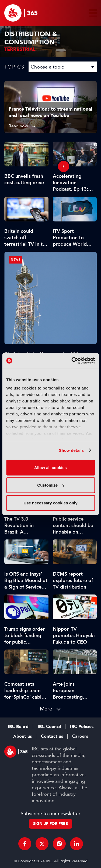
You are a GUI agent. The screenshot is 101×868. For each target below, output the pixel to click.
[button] (92, 13)
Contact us (52, 736)
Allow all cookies (50, 467)
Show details (72, 450)
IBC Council (49, 727)
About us (22, 736)
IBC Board (18, 727)
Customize (51, 485)
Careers (80, 736)
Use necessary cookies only (50, 503)
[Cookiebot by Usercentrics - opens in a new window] (72, 361)
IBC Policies (82, 727)
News (15, 260)
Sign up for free (50, 824)
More (46, 709)
